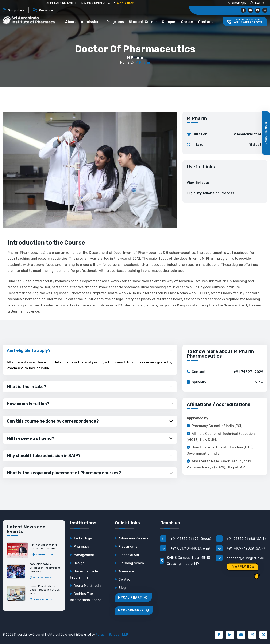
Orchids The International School (86, 597)
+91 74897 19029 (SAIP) (240, 548)
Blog (120, 588)
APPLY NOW (125, 3)
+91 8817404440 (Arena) (185, 548)
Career (187, 22)
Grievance (124, 571)
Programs (115, 22)
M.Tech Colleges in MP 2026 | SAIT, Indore (45, 547)
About (71, 22)
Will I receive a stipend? (30, 438)
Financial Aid (127, 555)
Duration (225, 134)
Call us (257, 3)
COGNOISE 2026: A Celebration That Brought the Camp (45, 568)
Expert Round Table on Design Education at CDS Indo (45, 590)
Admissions (91, 22)
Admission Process (132, 538)
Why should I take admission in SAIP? (44, 456)
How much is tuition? (28, 404)
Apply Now (243, 567)
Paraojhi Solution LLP (112, 635)
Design (77, 563)
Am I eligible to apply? (29, 350)
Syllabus (225, 382)
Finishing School (130, 563)
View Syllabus (198, 183)
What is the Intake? (26, 387)
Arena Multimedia (86, 586)
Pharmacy (80, 546)
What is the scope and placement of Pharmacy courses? (64, 473)
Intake (225, 145)
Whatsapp (237, 3)
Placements (126, 546)
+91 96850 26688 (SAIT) (241, 539)
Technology (81, 538)
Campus (169, 22)
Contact (206, 22)
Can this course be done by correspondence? (53, 421)
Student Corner (143, 22)
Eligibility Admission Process (210, 193)
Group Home (16, 10)
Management (82, 555)
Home (125, 62)
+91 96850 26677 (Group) (186, 539)
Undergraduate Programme (84, 574)
